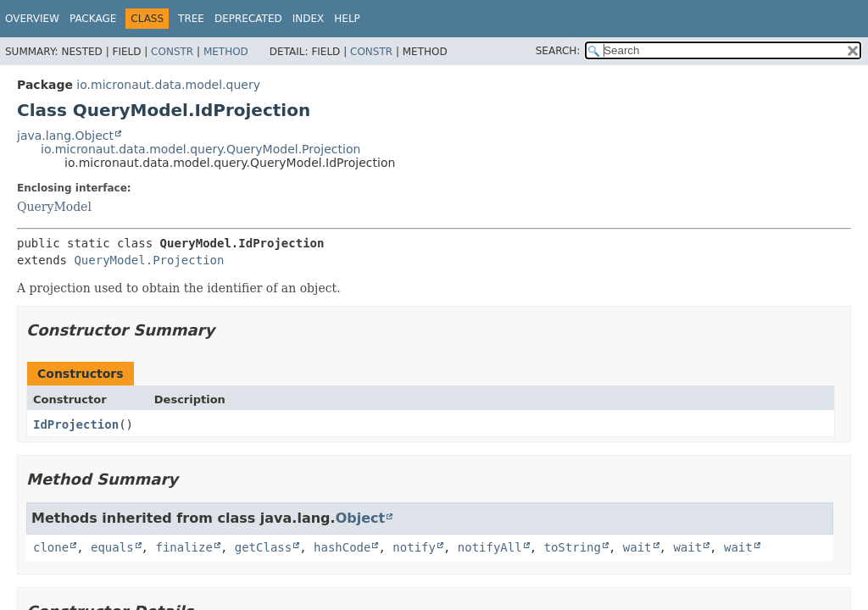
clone (51, 547)
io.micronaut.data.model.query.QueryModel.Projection (200, 149)
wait (637, 547)
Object (361, 518)
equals (112, 547)
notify (414, 547)
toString (573, 547)
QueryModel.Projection (149, 260)
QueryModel (54, 207)
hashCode (342, 547)
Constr (172, 52)
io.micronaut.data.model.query (168, 85)
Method (226, 52)
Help (347, 19)
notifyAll (490, 547)
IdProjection (76, 424)
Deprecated (248, 19)
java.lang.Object (65, 136)
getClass (263, 547)
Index (309, 19)
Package (93, 19)
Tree (191, 19)
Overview (32, 19)
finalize (184, 547)
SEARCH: (558, 51)
